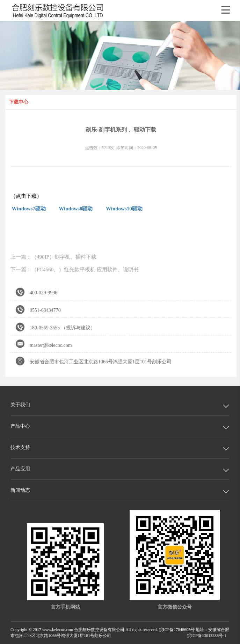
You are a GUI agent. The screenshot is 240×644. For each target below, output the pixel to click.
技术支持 (20, 447)
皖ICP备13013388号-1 (207, 636)
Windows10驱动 (124, 209)
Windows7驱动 (28, 209)
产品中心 (20, 426)
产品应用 (20, 469)
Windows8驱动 (76, 209)
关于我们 (20, 405)
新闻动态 (20, 490)
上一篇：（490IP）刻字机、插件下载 (53, 257)
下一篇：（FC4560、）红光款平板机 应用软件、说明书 (75, 269)
